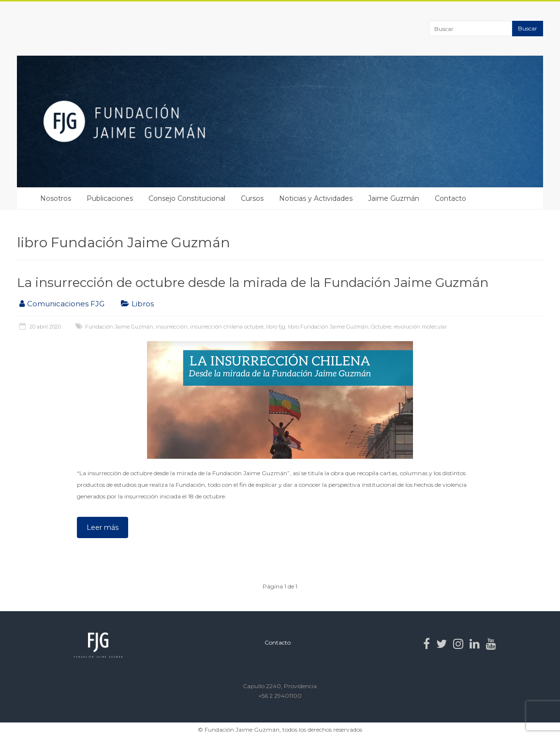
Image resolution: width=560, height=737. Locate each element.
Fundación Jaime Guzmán (119, 327)
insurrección (172, 327)
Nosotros (56, 198)
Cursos (252, 198)
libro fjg (276, 327)
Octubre (381, 327)
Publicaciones (110, 198)
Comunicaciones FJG (66, 304)
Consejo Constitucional (187, 198)
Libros (143, 304)
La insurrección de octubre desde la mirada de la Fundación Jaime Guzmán (253, 283)
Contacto (450, 198)
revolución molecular (420, 327)
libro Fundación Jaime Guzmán (328, 327)
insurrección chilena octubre (227, 327)
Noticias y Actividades (316, 198)
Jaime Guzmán (394, 198)
